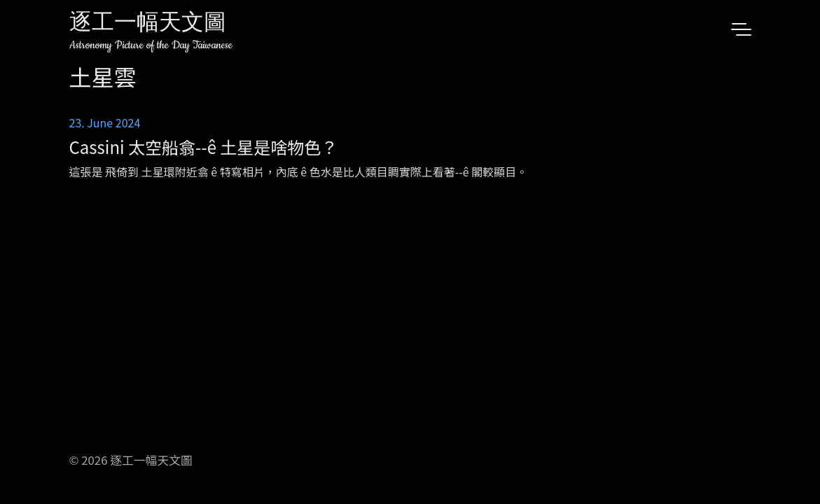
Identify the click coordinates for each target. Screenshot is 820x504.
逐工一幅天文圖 (148, 24)
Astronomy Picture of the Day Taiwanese (151, 45)
